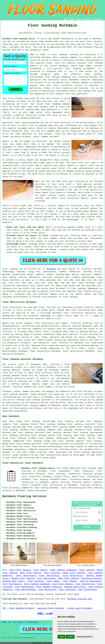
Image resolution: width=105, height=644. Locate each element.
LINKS (72, 19)
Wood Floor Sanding (20, 570)
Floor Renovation (47, 590)
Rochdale (51, 269)
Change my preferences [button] (84, 637)
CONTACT (87, 19)
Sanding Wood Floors (14, 581)
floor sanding (52, 77)
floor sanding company (77, 83)
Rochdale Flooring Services (24, 496)
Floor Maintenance (26, 576)
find (11, 421)
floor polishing (11, 488)
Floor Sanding (87, 570)
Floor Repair (40, 570)
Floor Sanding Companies (63, 570)
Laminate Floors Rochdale (51, 608)
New (10, 622)
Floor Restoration (73, 576)
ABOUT (79, 19)
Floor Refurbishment (25, 590)
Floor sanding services (56, 444)
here (82, 455)
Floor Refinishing (49, 576)
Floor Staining (52, 573)
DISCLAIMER (97, 19)
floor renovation (84, 471)
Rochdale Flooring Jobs (80, 599)
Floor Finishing (67, 590)
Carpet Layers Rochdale (80, 608)
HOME (66, 19)
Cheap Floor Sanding (74, 573)
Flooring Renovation (91, 581)
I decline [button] (70, 637)
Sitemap (4, 622)
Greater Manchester (37, 491)
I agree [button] (61, 637)
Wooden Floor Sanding (23, 578)
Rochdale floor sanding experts (38, 468)
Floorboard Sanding (91, 578)
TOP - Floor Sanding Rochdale (18, 608)
